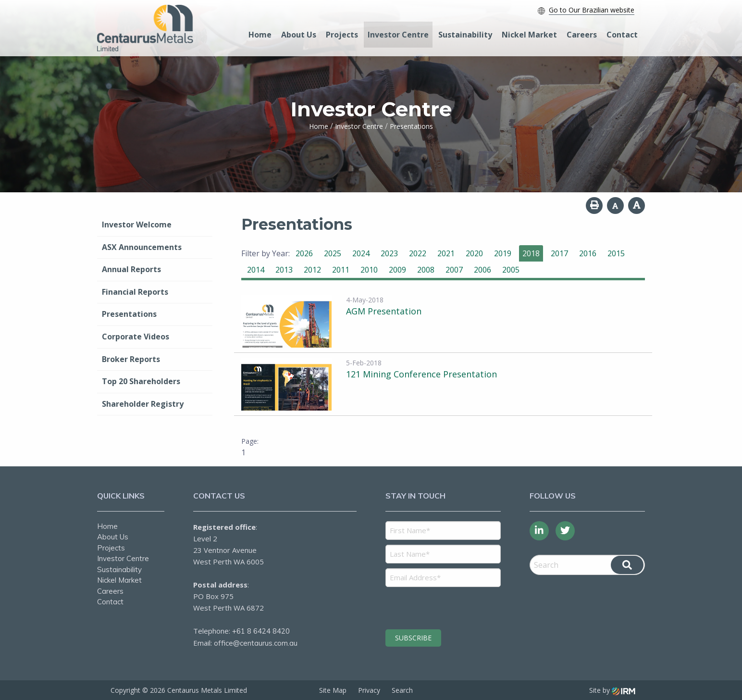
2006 (482, 270)
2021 (446, 253)
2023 (389, 253)
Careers (582, 35)
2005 (511, 270)
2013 (284, 270)
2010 (369, 270)
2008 (426, 270)
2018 (531, 253)
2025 (333, 253)
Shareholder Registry (143, 404)
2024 (361, 253)
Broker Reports (131, 359)
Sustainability (465, 35)
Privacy (369, 690)
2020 (474, 253)
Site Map (333, 690)
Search (402, 690)
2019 (503, 253)
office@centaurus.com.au (256, 643)
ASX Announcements (142, 247)
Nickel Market (529, 35)
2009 (397, 270)
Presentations (129, 314)
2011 (341, 270)
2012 (312, 270)
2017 (559, 253)
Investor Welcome (137, 225)
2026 (304, 253)
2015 (616, 253)
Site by (612, 690)
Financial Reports (135, 292)
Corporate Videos (136, 337)
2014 (256, 270)
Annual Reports (131, 269)
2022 (418, 253)
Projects (342, 35)
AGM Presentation (384, 311)
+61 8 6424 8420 (261, 631)
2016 (588, 253)
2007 (454, 270)
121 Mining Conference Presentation (421, 374)
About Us (299, 35)
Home (260, 35)
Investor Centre (398, 35)
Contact (622, 35)
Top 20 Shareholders (141, 381)
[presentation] (444, 607)
